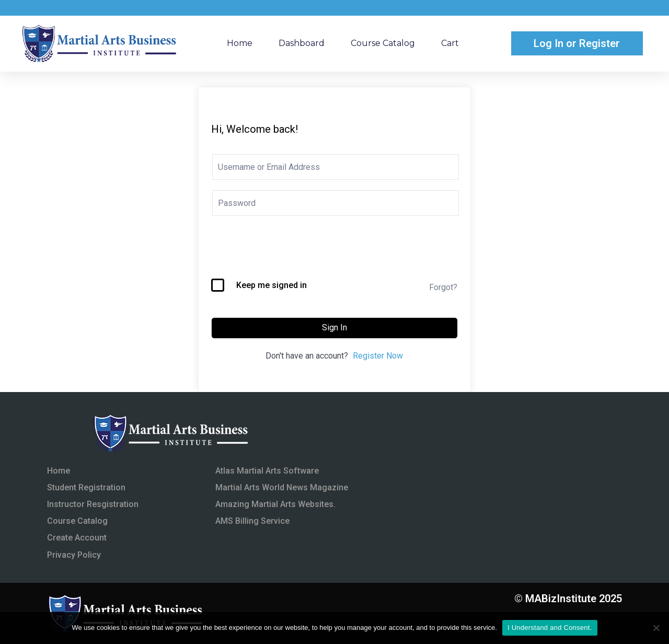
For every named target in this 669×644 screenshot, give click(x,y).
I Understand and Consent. (550, 628)
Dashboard (302, 43)
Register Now (378, 356)
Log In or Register (577, 43)
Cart (450, 43)
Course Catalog (383, 43)
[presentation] (291, 253)
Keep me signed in (272, 285)
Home (240, 43)
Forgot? (443, 287)
